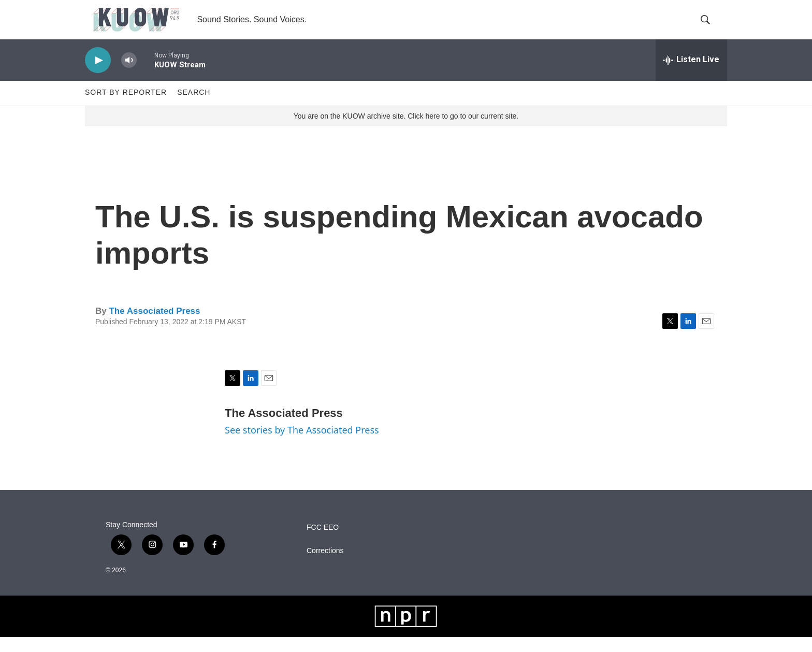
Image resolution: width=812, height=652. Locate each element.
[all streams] (691, 75)
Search (194, 108)
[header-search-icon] (711, 27)
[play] (98, 75)
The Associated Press (154, 326)
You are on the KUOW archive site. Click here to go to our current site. (406, 131)
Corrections (325, 566)
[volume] (129, 75)
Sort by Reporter (126, 108)
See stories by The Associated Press (302, 445)
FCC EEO (323, 542)
